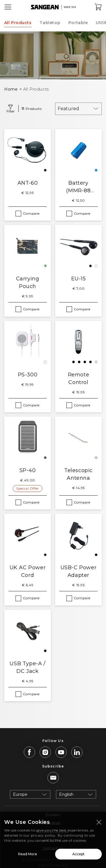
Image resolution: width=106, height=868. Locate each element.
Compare (31, 213)
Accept (78, 855)
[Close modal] (99, 824)
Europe (20, 794)
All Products (18, 23)
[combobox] (78, 109)
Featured (68, 109)
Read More (28, 855)
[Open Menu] (8, 7)
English (66, 794)
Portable (78, 23)
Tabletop (50, 23)
